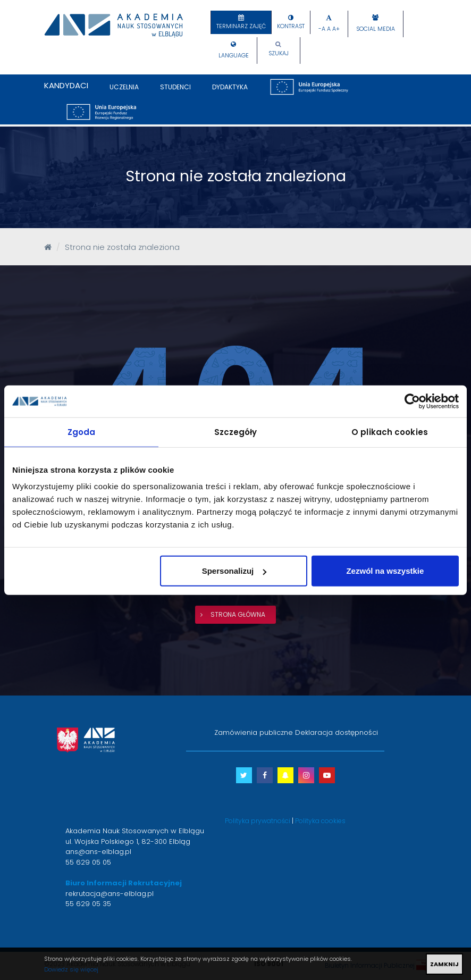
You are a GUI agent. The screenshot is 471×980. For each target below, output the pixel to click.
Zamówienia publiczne (254, 732)
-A (322, 29)
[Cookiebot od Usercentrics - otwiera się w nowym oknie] (412, 401)
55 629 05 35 (88, 904)
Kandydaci (66, 85)
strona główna (238, 614)
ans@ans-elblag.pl (98, 852)
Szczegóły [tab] (236, 432)
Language (234, 56)
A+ (336, 29)
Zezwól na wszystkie (385, 571)
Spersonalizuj (234, 571)
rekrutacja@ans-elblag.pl (110, 894)
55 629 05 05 (88, 862)
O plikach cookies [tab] (390, 432)
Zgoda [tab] (82, 432)
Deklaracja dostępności (337, 732)
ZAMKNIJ (444, 964)
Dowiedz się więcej (71, 969)
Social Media (376, 29)
